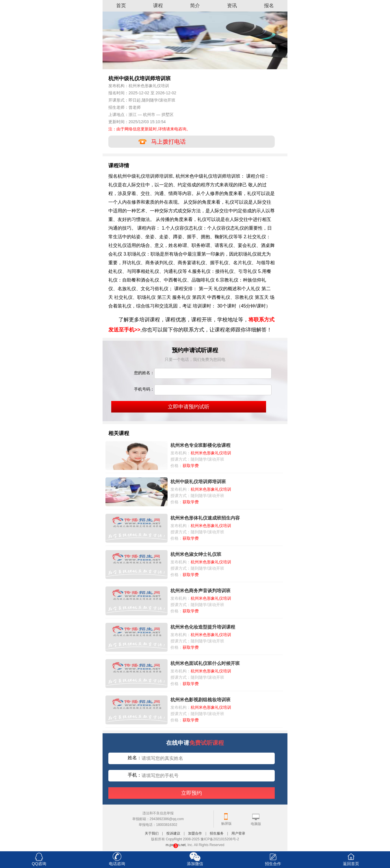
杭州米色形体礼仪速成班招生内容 (205, 518)
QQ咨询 (39, 864)
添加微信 (195, 864)
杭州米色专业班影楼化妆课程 (200, 445)
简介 (195, 6)
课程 (158, 6)
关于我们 (152, 833)
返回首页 (351, 864)
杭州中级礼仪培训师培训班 (198, 482)
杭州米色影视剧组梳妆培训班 (200, 700)
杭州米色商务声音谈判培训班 (200, 591)
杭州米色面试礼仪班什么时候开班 (205, 663)
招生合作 (273, 864)
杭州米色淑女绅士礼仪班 (196, 554)
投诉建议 (173, 833)
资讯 (232, 6)
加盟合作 (195, 833)
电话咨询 (117, 864)
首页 (121, 6)
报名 (269, 6)
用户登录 (238, 833)
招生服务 (217, 833)
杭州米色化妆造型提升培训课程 (203, 627)
